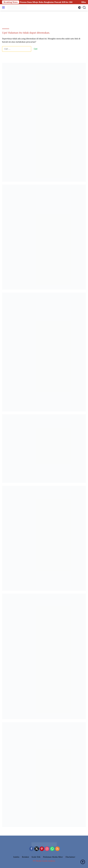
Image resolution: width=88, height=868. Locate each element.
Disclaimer (70, 857)
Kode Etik (36, 857)
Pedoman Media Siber (53, 857)
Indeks (16, 857)
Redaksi (26, 857)
